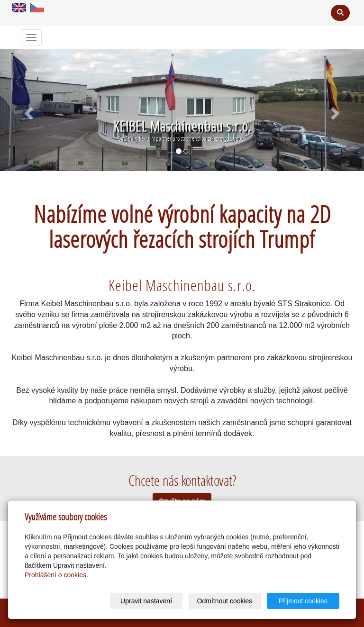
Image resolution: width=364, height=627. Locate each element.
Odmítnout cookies (225, 601)
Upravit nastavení (146, 601)
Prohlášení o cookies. (56, 575)
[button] (27, 110)
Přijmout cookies (303, 601)
